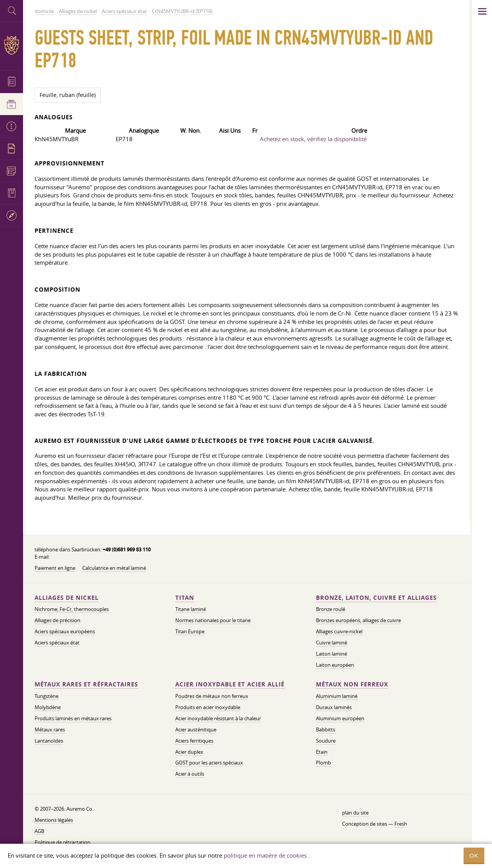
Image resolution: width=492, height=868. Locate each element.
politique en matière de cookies (265, 855)
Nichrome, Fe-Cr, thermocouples (72, 609)
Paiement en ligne (55, 568)
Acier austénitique (196, 729)
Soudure (326, 741)
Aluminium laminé (337, 696)
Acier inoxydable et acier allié (230, 684)
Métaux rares (50, 729)
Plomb (323, 763)
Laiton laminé (332, 654)
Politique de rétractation (62, 842)
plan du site (355, 813)
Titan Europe (190, 631)
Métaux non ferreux (352, 684)
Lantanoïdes (49, 741)
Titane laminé (191, 609)
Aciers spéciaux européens (65, 631)
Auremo (12, 45)
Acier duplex (189, 752)
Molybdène (48, 707)
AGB (39, 831)
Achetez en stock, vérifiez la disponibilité (313, 139)
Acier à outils (190, 774)
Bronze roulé (331, 609)
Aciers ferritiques (194, 741)
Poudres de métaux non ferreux (212, 696)
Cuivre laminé (332, 643)
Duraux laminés (334, 707)
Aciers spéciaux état (57, 643)
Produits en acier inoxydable (208, 707)
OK (474, 855)
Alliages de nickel (66, 598)
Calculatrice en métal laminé (114, 568)
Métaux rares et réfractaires (86, 684)
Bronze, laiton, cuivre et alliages (376, 598)
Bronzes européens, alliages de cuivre (358, 620)
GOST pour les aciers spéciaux (209, 763)
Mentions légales (54, 820)
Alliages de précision (57, 620)
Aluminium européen (340, 718)
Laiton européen (335, 665)
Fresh (401, 824)
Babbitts (326, 729)
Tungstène (47, 696)
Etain (322, 752)
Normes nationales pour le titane (213, 620)
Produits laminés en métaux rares (73, 718)
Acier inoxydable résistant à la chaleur (218, 718)
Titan (185, 598)
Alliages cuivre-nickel (339, 631)
